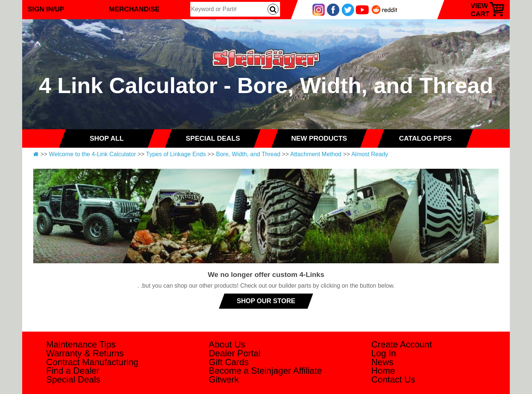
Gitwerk (224, 379)
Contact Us (393, 379)
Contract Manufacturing (92, 362)
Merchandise (134, 9)
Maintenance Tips (81, 344)
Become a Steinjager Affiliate (265, 371)
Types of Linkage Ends (176, 154)
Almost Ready (370, 154)
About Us (227, 344)
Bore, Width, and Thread (248, 154)
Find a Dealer (73, 371)
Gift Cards (229, 362)
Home (383, 371)
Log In (384, 353)
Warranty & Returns (85, 353)
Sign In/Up (46, 9)
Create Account (402, 344)
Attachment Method (316, 154)
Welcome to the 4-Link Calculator (93, 154)
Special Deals (73, 379)
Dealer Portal (235, 353)
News (382, 362)
